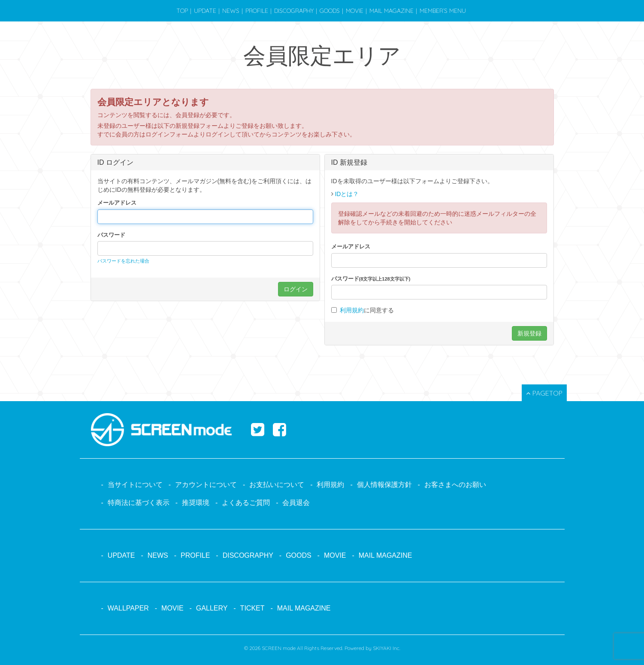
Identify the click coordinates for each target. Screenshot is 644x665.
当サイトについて (135, 485)
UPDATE (205, 11)
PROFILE (257, 11)
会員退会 (296, 503)
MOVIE (355, 11)
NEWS (231, 11)
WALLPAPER (128, 608)
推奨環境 (196, 503)
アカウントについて (206, 485)
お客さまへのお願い (455, 485)
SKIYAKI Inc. (387, 648)
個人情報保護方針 (384, 485)
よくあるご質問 (246, 503)
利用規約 (352, 310)
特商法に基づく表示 (139, 503)
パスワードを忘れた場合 (123, 261)
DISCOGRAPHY (294, 11)
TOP (182, 11)
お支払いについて (277, 485)
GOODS (330, 11)
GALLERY (212, 608)
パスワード (111, 235)
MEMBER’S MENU (443, 11)
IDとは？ (347, 194)
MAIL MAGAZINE (392, 11)
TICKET (252, 608)
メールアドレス (117, 203)
